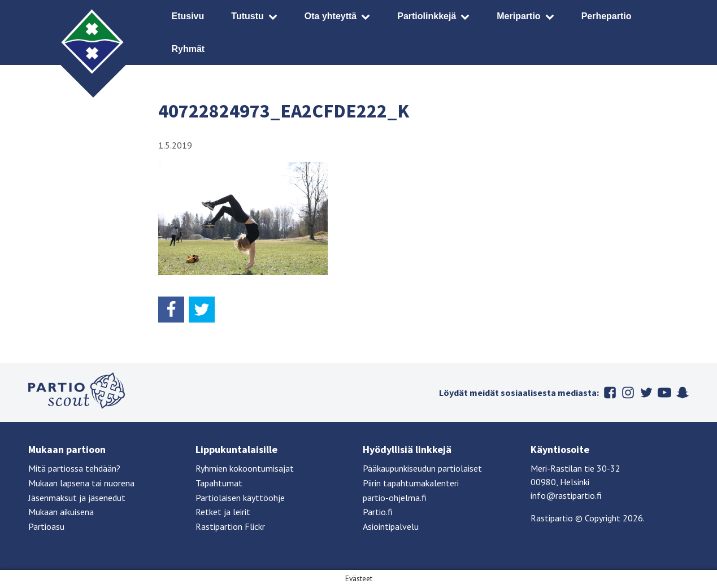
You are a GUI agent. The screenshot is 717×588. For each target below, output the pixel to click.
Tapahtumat (219, 483)
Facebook (610, 393)
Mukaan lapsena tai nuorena (81, 483)
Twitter (646, 393)
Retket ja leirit (223, 512)
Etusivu (188, 16)
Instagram (628, 393)
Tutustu (247, 16)
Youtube (664, 393)
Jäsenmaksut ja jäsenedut (77, 498)
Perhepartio (607, 16)
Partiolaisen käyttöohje (240, 498)
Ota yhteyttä (331, 16)
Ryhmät (188, 49)
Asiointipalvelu (391, 526)
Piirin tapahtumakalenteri (411, 483)
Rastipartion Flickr (230, 526)
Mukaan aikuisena (61, 512)
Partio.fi (378, 512)
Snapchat (683, 393)
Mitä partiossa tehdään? (74, 468)
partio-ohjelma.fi (395, 498)
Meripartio (518, 16)
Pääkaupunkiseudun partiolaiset (422, 468)
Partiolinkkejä (427, 16)
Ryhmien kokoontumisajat (245, 468)
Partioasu (46, 526)
